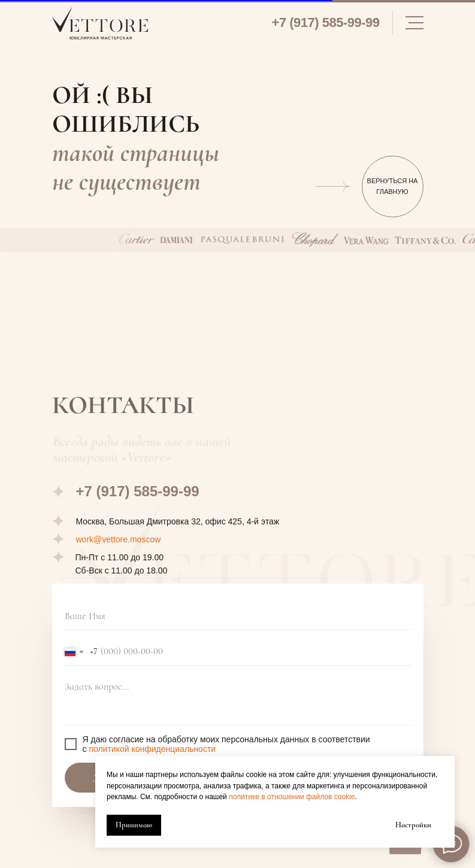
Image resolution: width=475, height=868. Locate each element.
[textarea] (238, 700)
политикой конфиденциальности (152, 749)
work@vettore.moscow (119, 539)
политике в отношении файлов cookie (292, 797)
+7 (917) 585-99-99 (326, 22)
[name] (238, 616)
